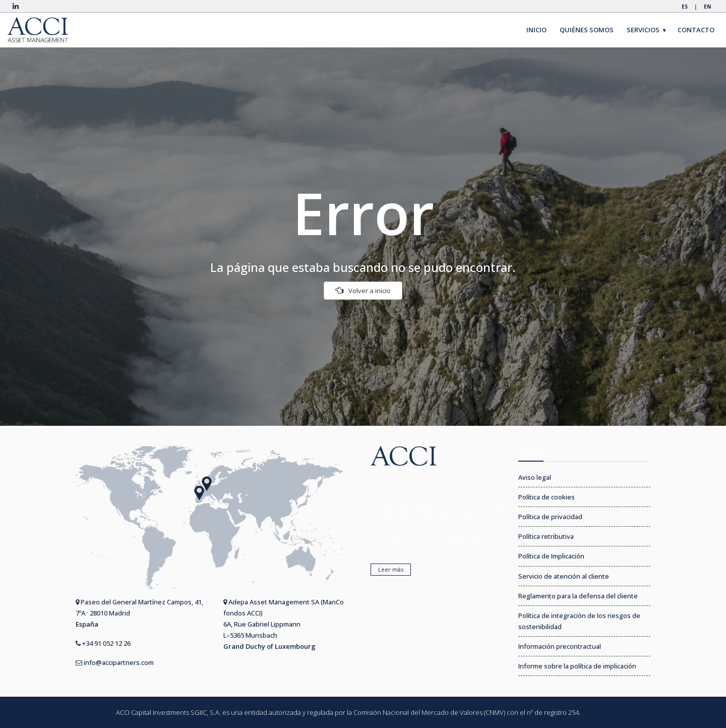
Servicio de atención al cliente (564, 576)
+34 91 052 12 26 (103, 643)
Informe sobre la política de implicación (577, 666)
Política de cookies (547, 497)
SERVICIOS (647, 30)
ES (685, 7)
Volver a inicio (363, 291)
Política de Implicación (551, 556)
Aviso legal (535, 477)
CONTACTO (696, 30)
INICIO (536, 30)
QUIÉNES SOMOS (587, 30)
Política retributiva (546, 536)
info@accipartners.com (115, 662)
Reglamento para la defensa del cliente (578, 596)
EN (707, 7)
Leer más (391, 569)
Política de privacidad (550, 517)
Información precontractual (560, 646)
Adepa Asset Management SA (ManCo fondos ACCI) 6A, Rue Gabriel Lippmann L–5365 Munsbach (284, 624)
